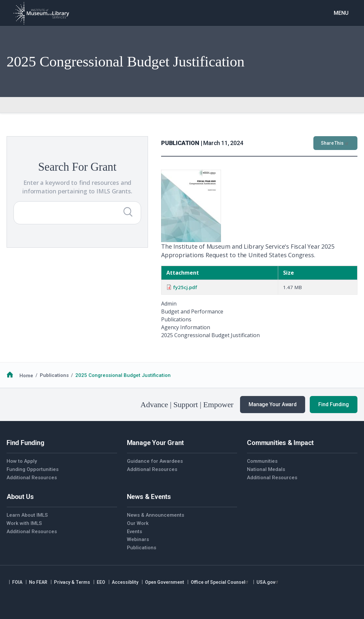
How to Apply (22, 461)
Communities (262, 461)
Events (134, 532)
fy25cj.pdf (185, 287)
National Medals (266, 469)
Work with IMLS (24, 523)
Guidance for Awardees (155, 461)
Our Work (138, 523)
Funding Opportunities (33, 469)
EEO (101, 582)
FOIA (17, 582)
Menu (341, 13)
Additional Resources (32, 478)
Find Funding (334, 404)
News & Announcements (156, 515)
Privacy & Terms (72, 582)
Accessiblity (125, 582)
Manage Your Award (273, 404)
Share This (335, 143)
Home (26, 375)
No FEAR (38, 582)
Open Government (165, 582)
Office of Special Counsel (220, 582)
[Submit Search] (128, 212)
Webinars (138, 539)
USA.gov (268, 582)
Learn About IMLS (27, 515)
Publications (54, 375)
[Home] (41, 13)
